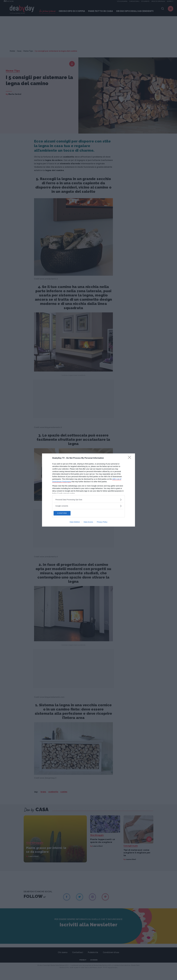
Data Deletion (75, 522)
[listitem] (88, 500)
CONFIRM (65, 513)
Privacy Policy (102, 522)
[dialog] (88, 490)
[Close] (130, 458)
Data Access (88, 522)
